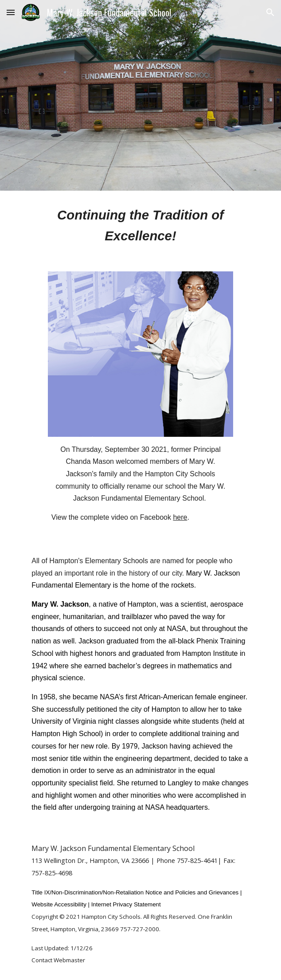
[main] (140, 226)
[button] (11, 12)
